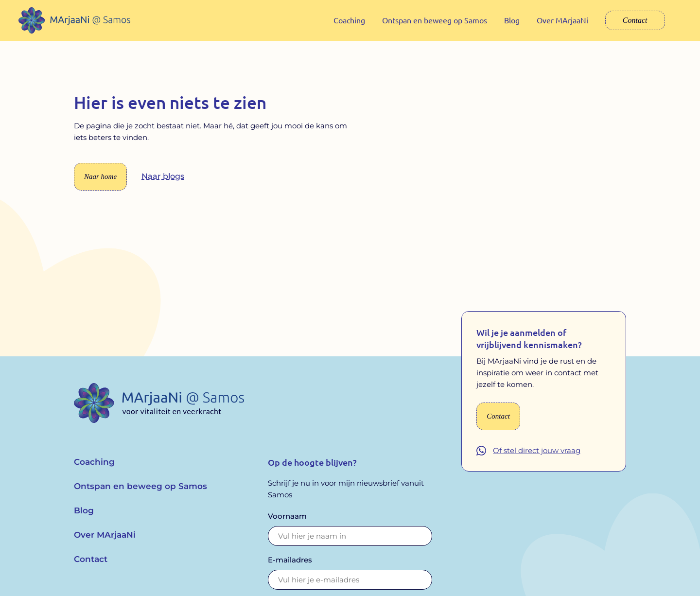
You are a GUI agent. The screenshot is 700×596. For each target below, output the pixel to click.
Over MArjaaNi (562, 20)
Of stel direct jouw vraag (537, 458)
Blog (512, 20)
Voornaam (287, 523)
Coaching (349, 20)
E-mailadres (290, 567)
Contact (635, 20)
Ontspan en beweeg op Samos (435, 20)
